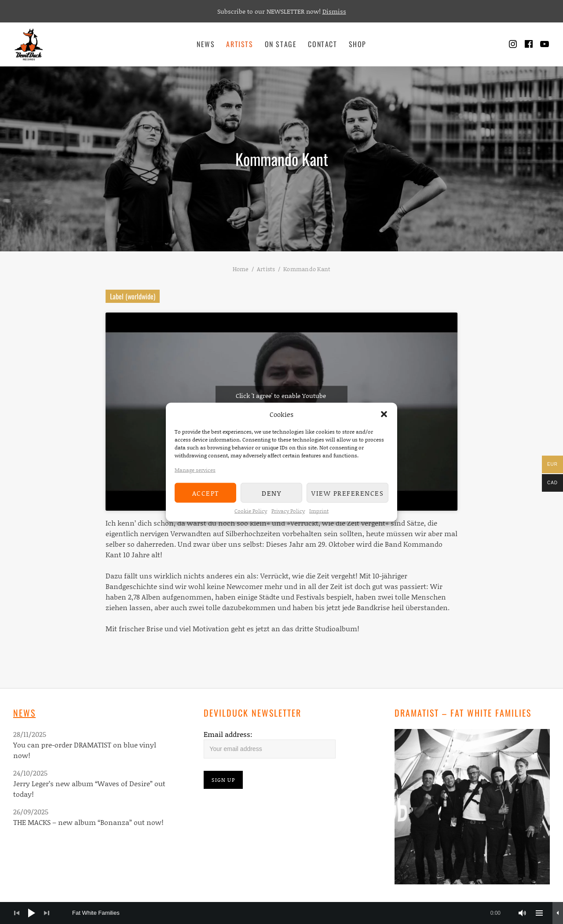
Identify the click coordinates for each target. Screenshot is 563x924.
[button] (384, 414)
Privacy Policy (288, 511)
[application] (281, 913)
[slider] (291, 913)
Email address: (228, 734)
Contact (322, 44)
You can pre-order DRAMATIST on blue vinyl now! (85, 750)
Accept (206, 493)
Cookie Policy (251, 511)
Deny (271, 493)
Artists (239, 44)
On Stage (281, 44)
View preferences (347, 493)
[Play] (32, 913)
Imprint (319, 511)
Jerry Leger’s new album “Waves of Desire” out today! (89, 789)
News (206, 44)
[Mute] (523, 913)
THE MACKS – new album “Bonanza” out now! (88, 822)
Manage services (195, 470)
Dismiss (334, 11)
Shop (358, 44)
